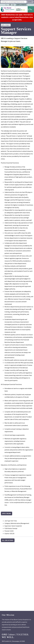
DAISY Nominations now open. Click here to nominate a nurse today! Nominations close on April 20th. (17, 17)
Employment (21, 5)
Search (30, 2)
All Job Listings (8, 540)
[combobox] (13, 2)
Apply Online (7, 513)
